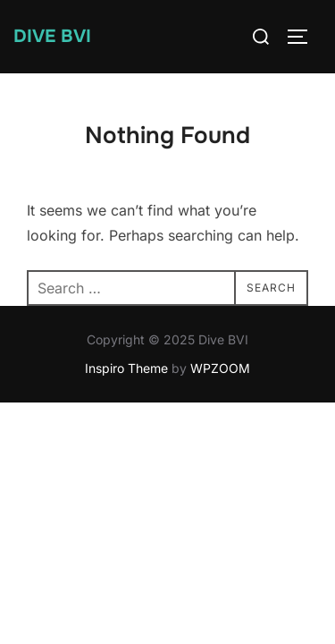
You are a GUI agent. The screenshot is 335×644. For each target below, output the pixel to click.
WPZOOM (220, 368)
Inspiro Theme (126, 368)
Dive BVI (52, 36)
